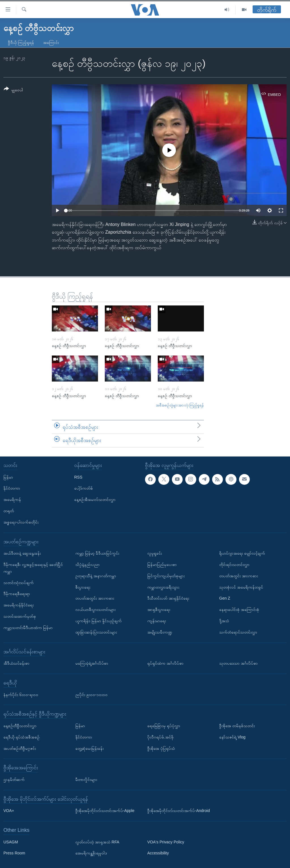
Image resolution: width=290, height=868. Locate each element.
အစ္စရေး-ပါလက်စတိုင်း (21, 522)
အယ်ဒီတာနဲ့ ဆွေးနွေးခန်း (22, 553)
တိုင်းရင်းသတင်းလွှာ (234, 565)
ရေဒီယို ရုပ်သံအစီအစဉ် (22, 737)
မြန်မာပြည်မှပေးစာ (162, 565)
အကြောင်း (51, 42)
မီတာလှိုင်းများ (86, 779)
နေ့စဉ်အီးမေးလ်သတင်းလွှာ (95, 499)
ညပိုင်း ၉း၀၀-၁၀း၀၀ (91, 694)
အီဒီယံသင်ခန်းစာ (16, 663)
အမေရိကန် (12, 499)
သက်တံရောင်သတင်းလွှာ (238, 632)
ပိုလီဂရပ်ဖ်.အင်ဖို (160, 737)
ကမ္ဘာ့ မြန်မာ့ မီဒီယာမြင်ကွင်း (97, 553)
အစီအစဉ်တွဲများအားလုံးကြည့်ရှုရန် (180, 405)
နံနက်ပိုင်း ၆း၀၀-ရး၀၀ (21, 694)
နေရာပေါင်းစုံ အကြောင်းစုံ (239, 609)
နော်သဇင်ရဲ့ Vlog (232, 737)
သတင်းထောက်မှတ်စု (20, 616)
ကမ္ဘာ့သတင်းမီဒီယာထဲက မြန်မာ (28, 628)
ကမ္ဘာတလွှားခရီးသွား (163, 587)
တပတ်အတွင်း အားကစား (95, 598)
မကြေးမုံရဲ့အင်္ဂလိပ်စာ (92, 663)
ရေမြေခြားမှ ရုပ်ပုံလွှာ (164, 726)
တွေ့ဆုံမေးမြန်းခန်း (89, 748)
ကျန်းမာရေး (157, 621)
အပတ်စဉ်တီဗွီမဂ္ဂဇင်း (20, 748)
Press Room (14, 853)
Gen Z (225, 598)
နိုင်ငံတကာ (12, 488)
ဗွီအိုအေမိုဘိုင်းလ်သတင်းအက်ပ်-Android (179, 811)
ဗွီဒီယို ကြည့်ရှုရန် (21, 42)
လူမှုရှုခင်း (155, 553)
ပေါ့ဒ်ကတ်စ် (84, 488)
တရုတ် (9, 511)
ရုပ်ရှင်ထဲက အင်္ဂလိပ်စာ (165, 663)
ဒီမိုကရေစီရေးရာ (17, 594)
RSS (78, 477)
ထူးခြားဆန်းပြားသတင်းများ (96, 632)
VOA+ (9, 811)
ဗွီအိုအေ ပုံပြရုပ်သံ (161, 748)
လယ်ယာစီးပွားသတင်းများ (95, 609)
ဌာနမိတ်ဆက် (14, 779)
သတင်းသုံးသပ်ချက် (19, 582)
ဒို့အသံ (224, 621)
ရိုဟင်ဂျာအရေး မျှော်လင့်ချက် (242, 553)
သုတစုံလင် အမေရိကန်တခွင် (241, 587)
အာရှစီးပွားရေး (159, 609)
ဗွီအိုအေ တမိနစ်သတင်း (237, 726)
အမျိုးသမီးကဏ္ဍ (160, 632)
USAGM (11, 842)
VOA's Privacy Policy (166, 842)
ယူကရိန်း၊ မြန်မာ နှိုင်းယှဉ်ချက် (99, 621)
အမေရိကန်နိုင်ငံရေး (19, 605)
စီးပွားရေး (83, 587)
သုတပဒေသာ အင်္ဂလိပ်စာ (238, 663)
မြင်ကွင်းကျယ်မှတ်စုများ (166, 576)
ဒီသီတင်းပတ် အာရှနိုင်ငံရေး (168, 598)
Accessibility (158, 853)
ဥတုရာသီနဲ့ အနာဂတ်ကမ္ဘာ (96, 576)
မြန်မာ (8, 477)
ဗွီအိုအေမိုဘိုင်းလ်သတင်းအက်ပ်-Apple (105, 811)
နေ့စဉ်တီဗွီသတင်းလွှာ (20, 726)
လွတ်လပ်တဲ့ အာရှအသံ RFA (97, 842)
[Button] (13, 90)
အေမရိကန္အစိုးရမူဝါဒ (91, 853)
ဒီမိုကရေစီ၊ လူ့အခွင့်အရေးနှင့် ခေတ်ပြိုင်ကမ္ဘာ (33, 568)
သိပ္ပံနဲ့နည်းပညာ (88, 565)
